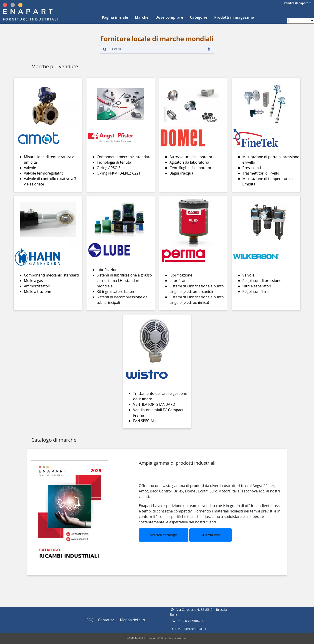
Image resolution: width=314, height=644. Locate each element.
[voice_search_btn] (209, 49)
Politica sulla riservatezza (172, 638)
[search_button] (105, 49)
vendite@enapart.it (297, 3)
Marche (142, 17)
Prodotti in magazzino (234, 17)
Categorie (199, 17)
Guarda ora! (211, 535)
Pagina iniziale (115, 17)
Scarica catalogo (164, 535)
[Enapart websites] (301, 21)
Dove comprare (169, 17)
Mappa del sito (132, 620)
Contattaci (107, 620)
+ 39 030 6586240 (188, 621)
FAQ (90, 620)
